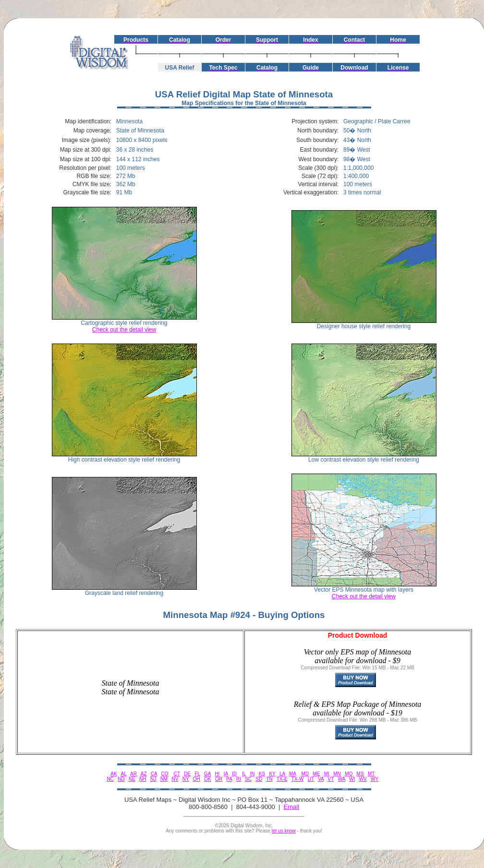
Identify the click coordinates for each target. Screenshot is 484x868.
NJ (153, 779)
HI (217, 774)
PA (229, 779)
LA (282, 774)
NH (143, 779)
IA (226, 774)
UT (311, 779)
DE (187, 774)
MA (292, 774)
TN (269, 779)
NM (164, 779)
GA (207, 774)
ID (234, 774)
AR (133, 774)
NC (110, 779)
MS (360, 774)
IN (252, 774)
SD (259, 779)
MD (305, 774)
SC (248, 779)
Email (292, 807)
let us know (284, 831)
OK (207, 779)
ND (121, 779)
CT (177, 774)
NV (175, 779)
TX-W (298, 779)
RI (239, 779)
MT (371, 774)
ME (316, 774)
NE (132, 779)
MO (349, 774)
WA (342, 779)
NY (186, 779)
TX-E (282, 779)
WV (363, 779)
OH (197, 779)
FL (197, 774)
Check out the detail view (124, 330)
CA (154, 774)
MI (327, 774)
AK (114, 774)
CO (165, 774)
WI (352, 779)
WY (375, 779)
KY (272, 774)
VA (321, 779)
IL (244, 774)
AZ (144, 774)
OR (219, 779)
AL (123, 774)
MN (337, 774)
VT (331, 779)
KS (262, 774)
